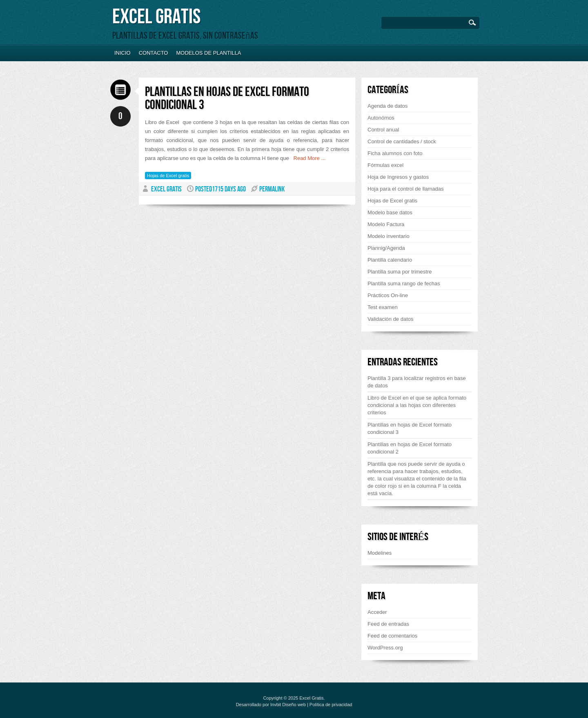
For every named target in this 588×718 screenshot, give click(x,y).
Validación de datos (391, 319)
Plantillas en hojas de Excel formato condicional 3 (227, 99)
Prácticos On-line (388, 295)
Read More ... (307, 158)
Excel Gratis (156, 17)
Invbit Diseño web (288, 705)
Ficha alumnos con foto (395, 153)
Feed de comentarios (392, 636)
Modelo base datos (390, 212)
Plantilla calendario (390, 260)
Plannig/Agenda (386, 248)
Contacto (154, 53)
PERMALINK (272, 189)
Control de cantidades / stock (402, 141)
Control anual (383, 130)
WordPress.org (385, 648)
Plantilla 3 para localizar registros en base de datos (417, 382)
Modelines (380, 553)
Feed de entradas (388, 624)
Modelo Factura (386, 224)
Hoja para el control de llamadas (405, 189)
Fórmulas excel (385, 165)
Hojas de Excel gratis (168, 176)
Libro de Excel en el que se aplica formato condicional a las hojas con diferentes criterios (417, 405)
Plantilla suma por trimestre (400, 272)
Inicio (122, 53)
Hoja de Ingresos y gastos (398, 177)
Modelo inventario (389, 236)
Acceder (377, 612)
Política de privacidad (331, 705)
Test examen (383, 307)
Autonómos (381, 118)
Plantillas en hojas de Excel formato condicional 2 (410, 448)
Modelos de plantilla (208, 53)
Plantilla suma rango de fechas (404, 283)
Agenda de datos (388, 106)
